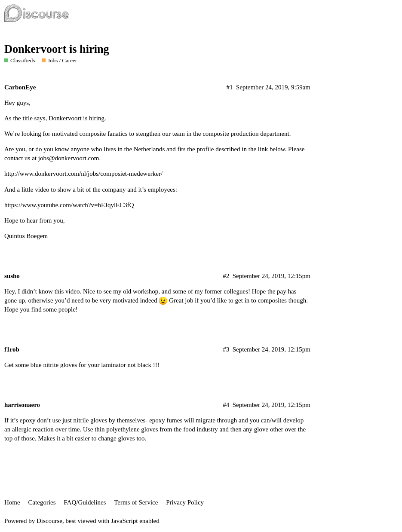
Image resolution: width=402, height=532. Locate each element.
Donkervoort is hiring (57, 49)
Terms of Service (136, 502)
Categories (42, 502)
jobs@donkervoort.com (69, 158)
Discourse (49, 521)
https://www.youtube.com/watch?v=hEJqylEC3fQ (69, 205)
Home (12, 502)
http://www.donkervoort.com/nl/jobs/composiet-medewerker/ (83, 174)
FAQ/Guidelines (85, 502)
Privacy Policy (185, 502)
